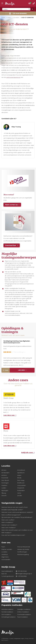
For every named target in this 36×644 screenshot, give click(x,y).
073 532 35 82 (22, 571)
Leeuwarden (22, 485)
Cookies (12, 639)
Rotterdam (21, 490)
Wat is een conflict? (8, 520)
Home (3, 18)
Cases (9, 18)
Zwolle (20, 496)
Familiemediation (7, 612)
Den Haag (21, 480)
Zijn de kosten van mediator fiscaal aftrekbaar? (17, 517)
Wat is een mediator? (9, 528)
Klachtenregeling (23, 554)
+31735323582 (22, 576)
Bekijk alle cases (27, 453)
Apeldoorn (21, 473)
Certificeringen (22, 552)
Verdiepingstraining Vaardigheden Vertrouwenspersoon (17, 342)
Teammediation (23, 617)
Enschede (5, 478)
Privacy (27, 639)
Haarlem (4, 485)
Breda (19, 478)
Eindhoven (21, 483)
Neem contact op (11, 205)
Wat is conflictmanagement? (11, 515)
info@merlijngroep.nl (25, 574)
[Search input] (15, 9)
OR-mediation (6, 614)
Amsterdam (5, 473)
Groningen (5, 483)
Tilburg (4, 493)
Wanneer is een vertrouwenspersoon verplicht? (17, 512)
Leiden (4, 488)
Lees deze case (9, 415)
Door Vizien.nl (5, 640)
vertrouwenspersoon (13, 77)
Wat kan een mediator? (9, 525)
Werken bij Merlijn (23, 549)
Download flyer (11, 245)
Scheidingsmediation (8, 617)
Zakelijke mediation (24, 609)
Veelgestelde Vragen (19, 639)
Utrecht (4, 496)
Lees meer (21, 370)
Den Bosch (5, 480)
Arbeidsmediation (7, 609)
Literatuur (5, 554)
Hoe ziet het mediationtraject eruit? (13, 535)
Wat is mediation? (7, 522)
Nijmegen (5, 490)
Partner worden (7, 549)
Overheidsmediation (24, 614)
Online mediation (23, 612)
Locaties (4, 552)
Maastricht (21, 488)
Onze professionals (24, 547)
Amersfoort (21, 470)
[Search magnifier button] (29, 9)
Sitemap (31, 639)
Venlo (19, 493)
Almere (4, 470)
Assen (19, 475)
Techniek (16, 18)
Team (3, 547)
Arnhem (4, 475)
